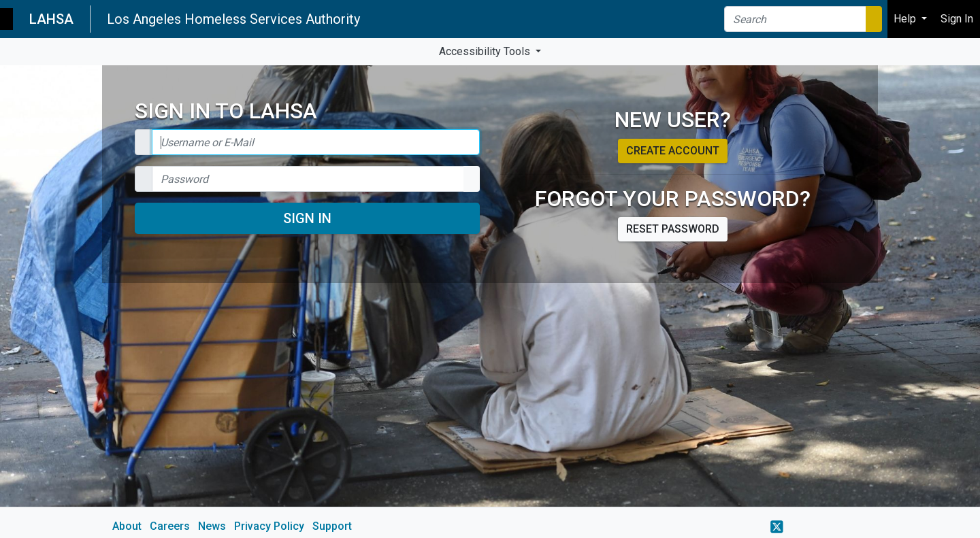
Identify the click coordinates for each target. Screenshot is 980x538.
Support (332, 526)
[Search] (795, 19)
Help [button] (906, 19)
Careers (170, 526)
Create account (673, 151)
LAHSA (51, 19)
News (212, 526)
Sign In (307, 218)
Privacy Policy (269, 526)
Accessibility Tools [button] (486, 51)
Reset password (673, 229)
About (127, 526)
